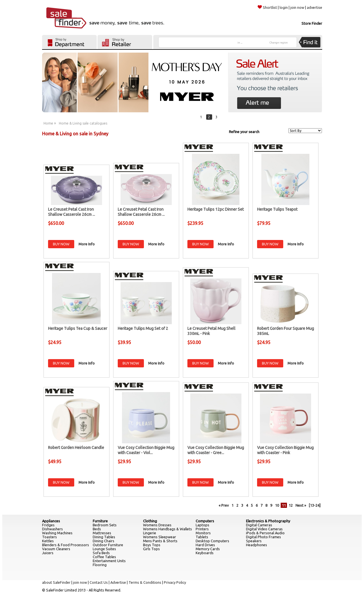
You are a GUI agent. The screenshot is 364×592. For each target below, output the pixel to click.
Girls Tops (151, 549)
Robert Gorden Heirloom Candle (76, 448)
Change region (279, 43)
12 (291, 505)
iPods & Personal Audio (265, 533)
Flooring (100, 565)
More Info (87, 244)
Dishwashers (52, 529)
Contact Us (99, 582)
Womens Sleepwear (160, 537)
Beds (97, 529)
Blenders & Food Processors (66, 545)
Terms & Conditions (145, 582)
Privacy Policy (175, 582)
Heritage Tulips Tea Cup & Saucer (78, 328)
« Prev (224, 505)
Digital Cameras (259, 525)
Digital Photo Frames (263, 537)
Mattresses (102, 533)
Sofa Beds (101, 553)
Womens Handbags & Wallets (167, 529)
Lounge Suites (104, 549)
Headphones (257, 545)
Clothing (150, 521)
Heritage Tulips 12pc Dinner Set (216, 209)
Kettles (48, 541)
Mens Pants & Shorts (160, 541)
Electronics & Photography (268, 521)
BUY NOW (61, 244)
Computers (205, 521)
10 (277, 505)
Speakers (254, 541)
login (284, 7)
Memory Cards (208, 549)
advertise (315, 7)
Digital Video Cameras (264, 529)
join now (297, 7)
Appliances (51, 521)
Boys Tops (152, 545)
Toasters (49, 537)
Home (48, 123)
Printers (202, 529)
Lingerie (150, 533)
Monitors (203, 533)
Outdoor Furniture (108, 545)
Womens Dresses (157, 525)
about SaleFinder (56, 582)
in (240, 43)
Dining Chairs (104, 541)
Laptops (202, 525)
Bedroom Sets (105, 525)
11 (284, 505)
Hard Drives (205, 545)
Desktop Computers (212, 541)
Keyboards (205, 553)
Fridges (48, 525)
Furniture (100, 521)
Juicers (48, 553)
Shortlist (267, 7)
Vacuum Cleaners (56, 549)
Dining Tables (104, 537)
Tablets (202, 537)
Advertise (118, 582)
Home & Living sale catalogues (83, 123)
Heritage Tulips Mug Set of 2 (143, 328)
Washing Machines (57, 533)
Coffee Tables (104, 557)
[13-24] (315, 505)
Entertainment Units (109, 561)
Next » (301, 505)
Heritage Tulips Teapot (277, 209)
